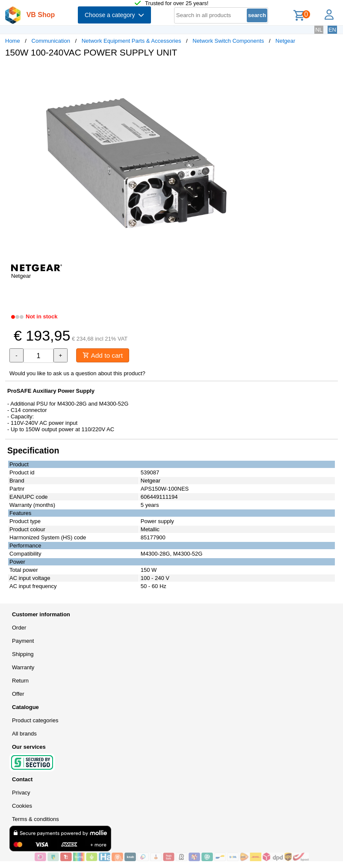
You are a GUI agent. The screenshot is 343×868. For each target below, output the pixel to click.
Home (13, 41)
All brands (24, 734)
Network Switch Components (228, 41)
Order (19, 628)
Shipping (23, 655)
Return (20, 681)
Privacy (21, 793)
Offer (18, 694)
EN (332, 30)
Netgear (285, 41)
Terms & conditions (35, 819)
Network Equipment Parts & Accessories (132, 41)
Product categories (35, 721)
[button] (254, 73)
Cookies (22, 806)
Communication (51, 41)
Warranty (23, 668)
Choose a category (114, 15)
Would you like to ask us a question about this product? (77, 374)
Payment (23, 641)
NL (319, 30)
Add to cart (104, 355)
